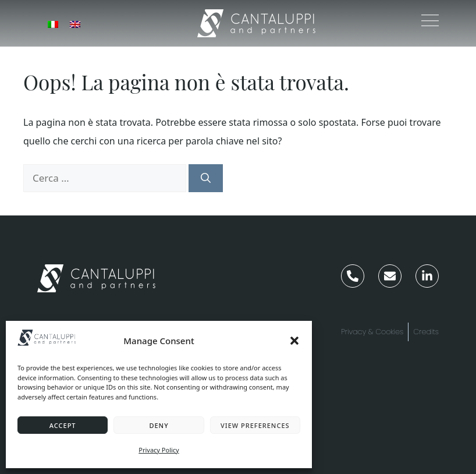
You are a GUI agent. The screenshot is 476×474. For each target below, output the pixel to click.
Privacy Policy (159, 450)
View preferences (255, 425)
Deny (159, 425)
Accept (63, 425)
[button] (294, 341)
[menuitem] (53, 24)
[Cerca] (206, 178)
